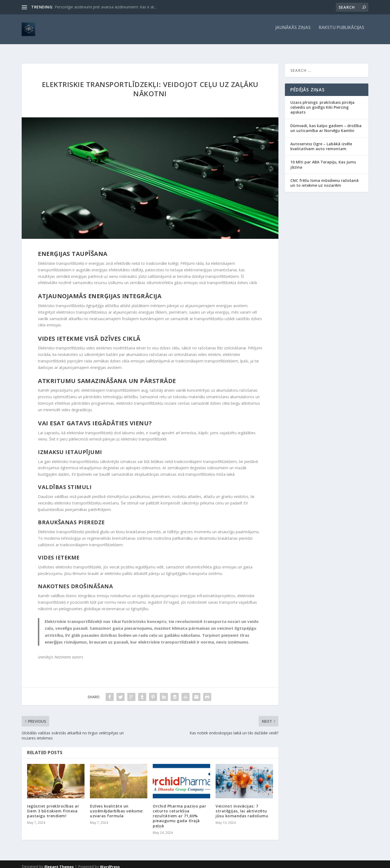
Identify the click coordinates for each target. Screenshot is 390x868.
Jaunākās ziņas (293, 32)
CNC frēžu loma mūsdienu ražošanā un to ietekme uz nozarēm (324, 178)
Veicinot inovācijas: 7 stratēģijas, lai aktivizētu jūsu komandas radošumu (242, 806)
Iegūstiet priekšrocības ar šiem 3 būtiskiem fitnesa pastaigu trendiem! (53, 806)
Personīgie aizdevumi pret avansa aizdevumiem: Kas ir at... (106, 7)
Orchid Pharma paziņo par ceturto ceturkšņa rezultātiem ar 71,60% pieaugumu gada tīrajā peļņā (179, 811)
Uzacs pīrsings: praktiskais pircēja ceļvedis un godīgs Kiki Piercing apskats (322, 102)
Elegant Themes (59, 862)
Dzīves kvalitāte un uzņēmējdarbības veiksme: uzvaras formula (117, 806)
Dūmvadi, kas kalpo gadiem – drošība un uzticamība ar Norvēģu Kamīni (326, 123)
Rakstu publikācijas (342, 32)
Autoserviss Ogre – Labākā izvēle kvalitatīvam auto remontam (321, 141)
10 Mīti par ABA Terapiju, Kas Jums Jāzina (323, 160)
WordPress (110, 862)
